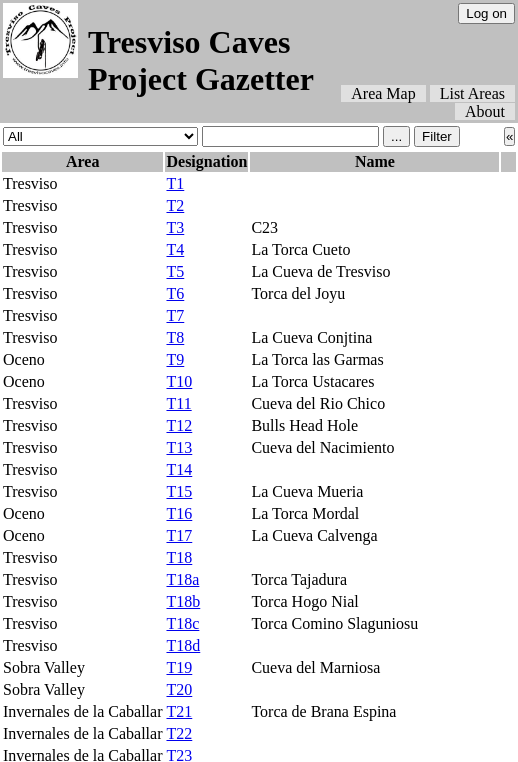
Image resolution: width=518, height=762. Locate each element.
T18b (183, 601)
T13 (179, 447)
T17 (179, 535)
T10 (179, 381)
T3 (175, 227)
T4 (175, 249)
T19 (179, 667)
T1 (175, 183)
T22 (179, 733)
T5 (175, 271)
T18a (182, 579)
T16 (179, 513)
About (485, 111)
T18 (179, 557)
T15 (179, 491)
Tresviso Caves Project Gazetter (201, 60)
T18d (183, 645)
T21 (179, 711)
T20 (179, 689)
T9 (175, 359)
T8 (175, 337)
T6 (175, 293)
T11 (178, 403)
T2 (175, 205)
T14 (179, 469)
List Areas (472, 93)
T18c (182, 623)
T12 (179, 425)
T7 (175, 315)
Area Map (383, 93)
